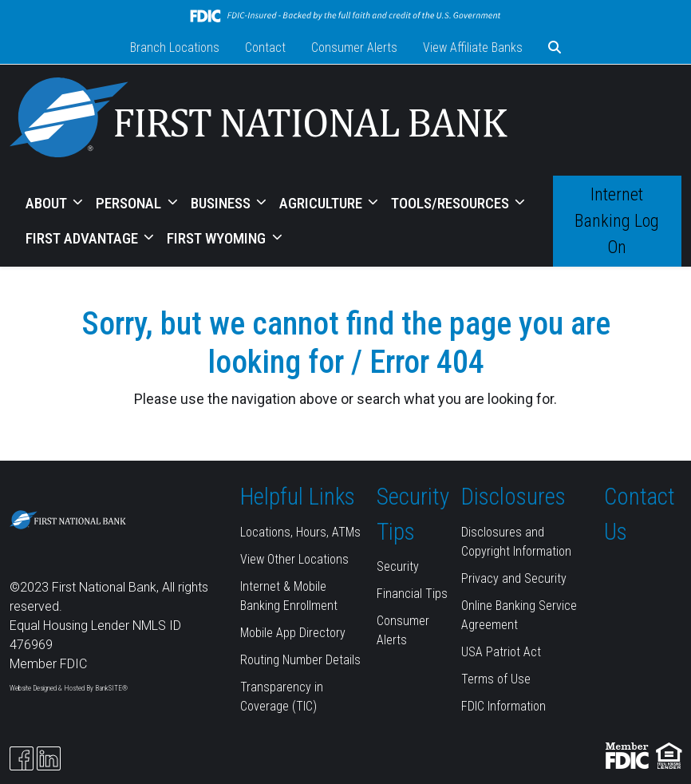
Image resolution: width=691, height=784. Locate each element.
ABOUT (48, 203)
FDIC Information (503, 706)
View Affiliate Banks (473, 48)
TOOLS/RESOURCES (452, 203)
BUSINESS (222, 203)
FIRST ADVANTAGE (83, 238)
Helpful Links (298, 497)
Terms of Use (496, 679)
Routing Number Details (300, 660)
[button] (555, 48)
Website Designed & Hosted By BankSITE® (69, 688)
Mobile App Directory (293, 633)
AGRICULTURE (322, 203)
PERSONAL (130, 203)
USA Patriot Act (501, 652)
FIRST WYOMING (218, 238)
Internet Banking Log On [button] (617, 221)
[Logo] (259, 120)
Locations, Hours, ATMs (300, 532)
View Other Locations (294, 559)
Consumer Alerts (354, 48)
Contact (265, 48)
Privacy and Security (514, 578)
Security (398, 566)
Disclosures (513, 497)
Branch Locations (175, 48)
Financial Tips (412, 594)
